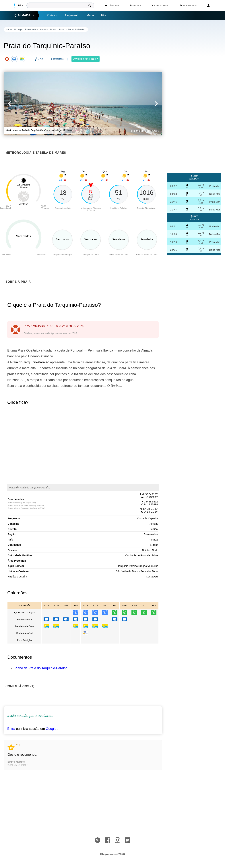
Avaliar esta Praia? (86, 59)
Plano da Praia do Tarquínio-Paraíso (41, 668)
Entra (11, 729)
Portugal (18, 29)
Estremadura (31, 29)
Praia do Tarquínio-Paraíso (72, 29)
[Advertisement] (194, 82)
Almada (44, 29)
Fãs (104, 15)
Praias (52, 15)
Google (51, 729)
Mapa (90, 15)
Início (9, 29)
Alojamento (72, 15)
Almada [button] (24, 15)
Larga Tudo (161, 6)
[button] (43, 104)
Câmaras (112, 6)
